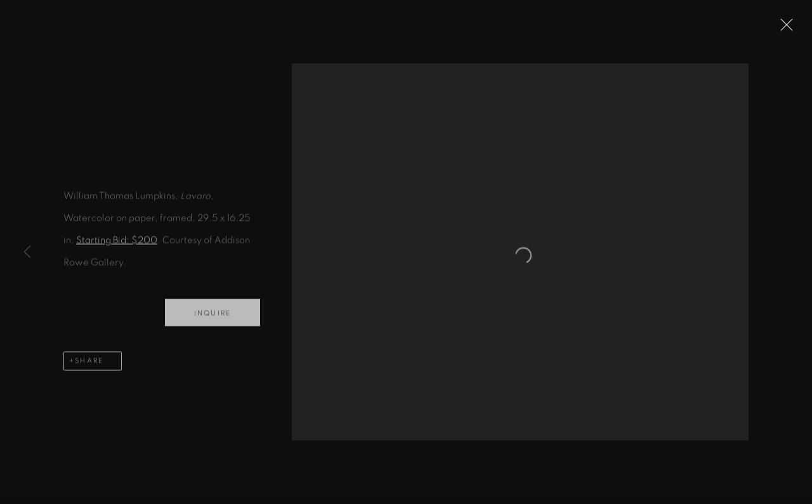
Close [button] (796, 29)
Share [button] (89, 365)
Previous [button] (27, 252)
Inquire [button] (213, 318)
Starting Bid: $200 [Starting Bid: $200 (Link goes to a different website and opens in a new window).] (117, 245)
